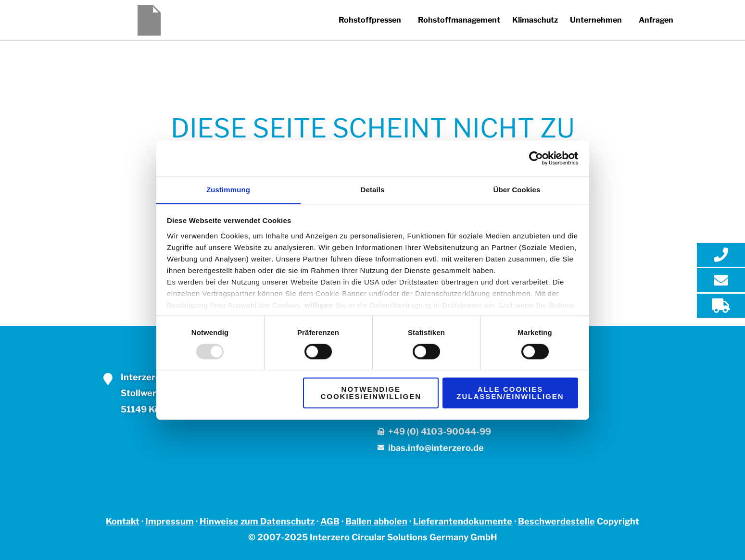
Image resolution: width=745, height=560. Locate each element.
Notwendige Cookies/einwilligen (371, 393)
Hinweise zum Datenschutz (257, 521)
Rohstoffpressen (359, 20)
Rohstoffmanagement (451, 20)
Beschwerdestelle (556, 521)
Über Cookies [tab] (517, 189)
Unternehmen (593, 20)
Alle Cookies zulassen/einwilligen (510, 393)
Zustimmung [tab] (228, 189)
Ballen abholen (376, 521)
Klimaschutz (529, 20)
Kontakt (123, 521)
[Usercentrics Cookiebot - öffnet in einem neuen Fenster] (536, 158)
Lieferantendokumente (463, 521)
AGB (330, 521)
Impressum (170, 521)
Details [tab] (373, 189)
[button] (362, 20)
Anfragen (655, 20)
